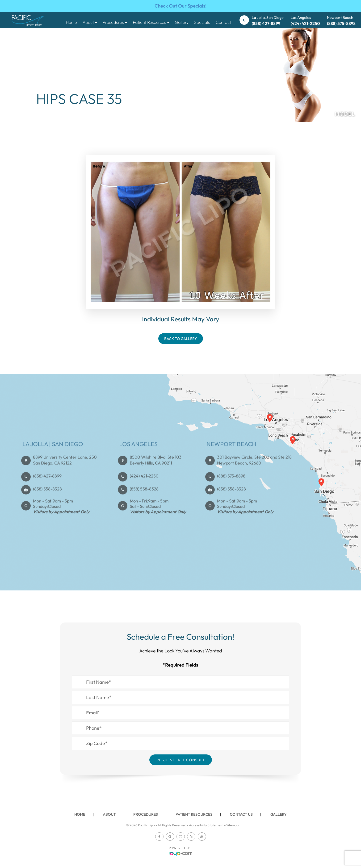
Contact (223, 22)
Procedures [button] (115, 22)
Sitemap (232, 825)
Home (71, 22)
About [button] (90, 22)
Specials (202, 22)
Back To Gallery (181, 339)
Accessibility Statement (206, 825)
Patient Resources (194, 814)
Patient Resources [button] (151, 22)
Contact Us (241, 814)
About (109, 814)
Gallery (182, 22)
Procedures (146, 814)
